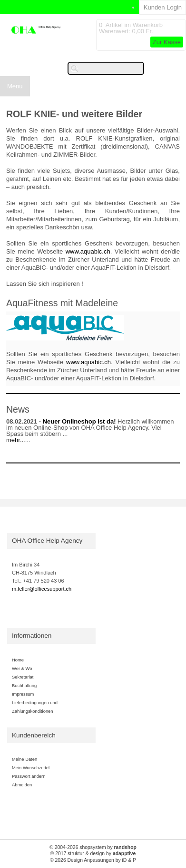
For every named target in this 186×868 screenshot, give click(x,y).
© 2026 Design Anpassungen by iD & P (93, 860)
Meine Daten (24, 759)
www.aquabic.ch (88, 251)
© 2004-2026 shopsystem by (93, 847)
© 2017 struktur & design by (93, 854)
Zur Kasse (167, 42)
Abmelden (22, 785)
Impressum (23, 694)
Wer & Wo (22, 668)
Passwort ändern (29, 776)
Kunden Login (163, 7)
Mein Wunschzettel (31, 768)
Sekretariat (23, 677)
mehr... (16, 440)
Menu (15, 86)
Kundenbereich (34, 735)
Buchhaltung (24, 685)
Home (18, 660)
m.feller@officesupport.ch (42, 589)
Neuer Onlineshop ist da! (79, 421)
